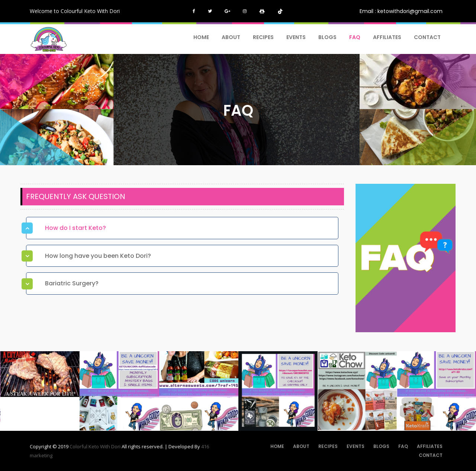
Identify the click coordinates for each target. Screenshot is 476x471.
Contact (427, 37)
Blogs (327, 37)
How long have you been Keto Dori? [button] (98, 256)
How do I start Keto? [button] (75, 228)
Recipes (263, 37)
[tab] (182, 228)
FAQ (355, 37)
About (231, 37)
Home (201, 37)
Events (296, 37)
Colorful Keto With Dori (96, 446)
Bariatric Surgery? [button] (72, 283)
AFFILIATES (387, 37)
